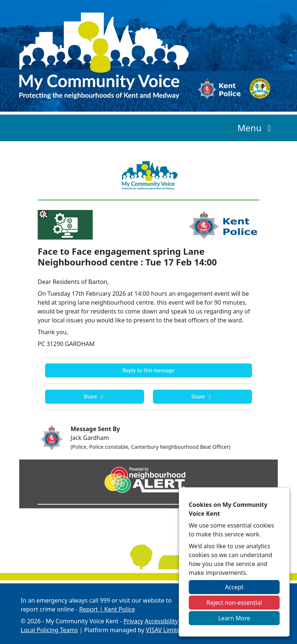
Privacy (133, 621)
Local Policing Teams (49, 630)
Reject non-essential (234, 603)
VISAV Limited (165, 630)
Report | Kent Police (107, 609)
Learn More (234, 618)
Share (95, 396)
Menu (256, 128)
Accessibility (161, 621)
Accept (234, 587)
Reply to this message (148, 370)
